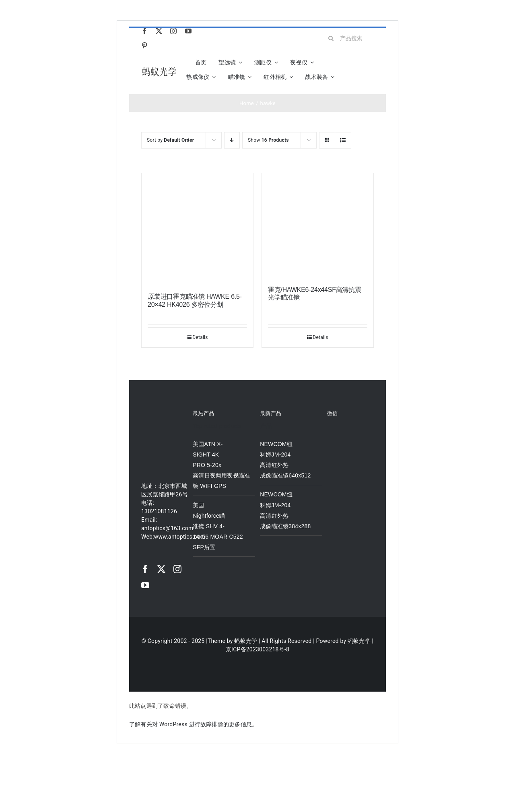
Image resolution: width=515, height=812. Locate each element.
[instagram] (173, 31)
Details (200, 337)
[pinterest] (144, 45)
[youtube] (188, 31)
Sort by (170, 140)
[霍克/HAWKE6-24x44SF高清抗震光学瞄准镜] (318, 225)
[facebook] (144, 31)
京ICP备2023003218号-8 (257, 649)
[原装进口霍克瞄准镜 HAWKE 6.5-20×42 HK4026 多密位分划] (197, 229)
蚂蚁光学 (246, 641)
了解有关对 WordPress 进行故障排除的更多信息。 (193, 724)
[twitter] (159, 31)
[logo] (159, 68)
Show (268, 140)
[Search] (331, 38)
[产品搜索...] (348, 38)
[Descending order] (232, 140)
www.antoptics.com (180, 537)
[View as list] (343, 140)
